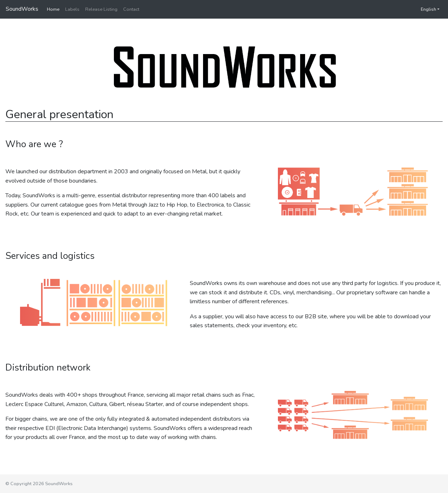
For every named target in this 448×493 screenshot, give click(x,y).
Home (53, 9)
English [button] (425, 9)
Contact (131, 9)
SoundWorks (22, 9)
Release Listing (101, 9)
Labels (72, 9)
